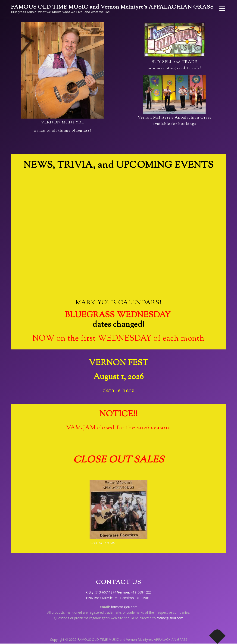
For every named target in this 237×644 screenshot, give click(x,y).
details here (118, 391)
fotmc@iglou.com (124, 607)
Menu (222, 9)
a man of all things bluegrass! (63, 131)
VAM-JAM (82, 428)
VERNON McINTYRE (62, 123)
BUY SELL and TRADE (174, 62)
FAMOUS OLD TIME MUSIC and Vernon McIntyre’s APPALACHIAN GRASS (112, 7)
